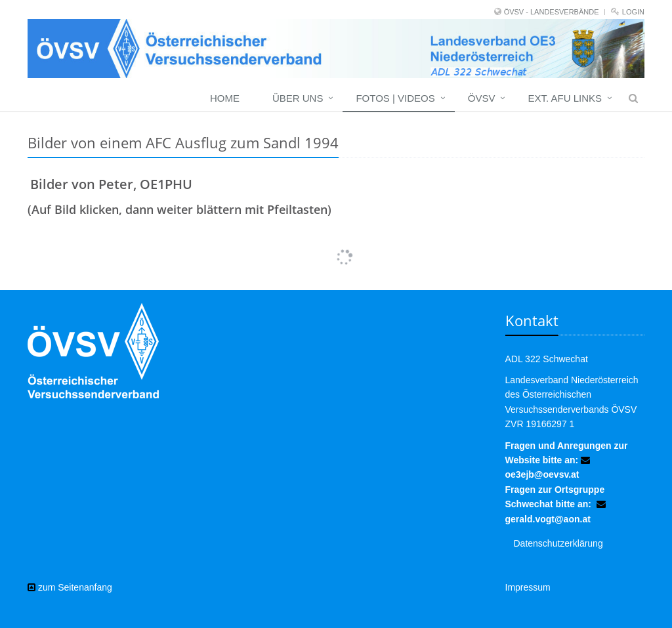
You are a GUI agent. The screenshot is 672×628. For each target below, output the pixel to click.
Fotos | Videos (395, 98)
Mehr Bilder (336, 245)
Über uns (298, 98)
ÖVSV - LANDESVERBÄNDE (552, 12)
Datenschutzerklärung (558, 543)
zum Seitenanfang (70, 587)
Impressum (528, 587)
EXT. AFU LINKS (565, 98)
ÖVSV (482, 98)
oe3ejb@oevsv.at (542, 474)
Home (225, 98)
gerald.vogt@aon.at (548, 519)
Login (633, 12)
